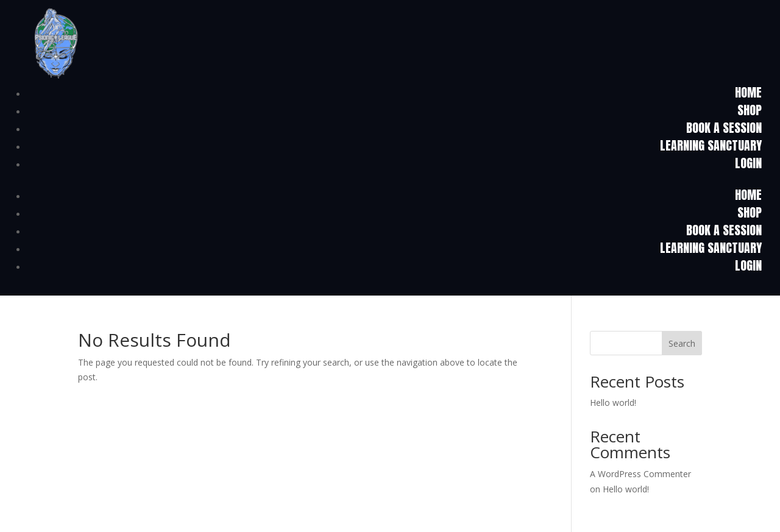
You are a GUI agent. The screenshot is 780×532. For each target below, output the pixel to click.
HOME (748, 92)
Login (748, 163)
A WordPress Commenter (640, 474)
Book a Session (724, 128)
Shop (750, 110)
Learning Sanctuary (711, 145)
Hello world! (613, 403)
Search (682, 343)
